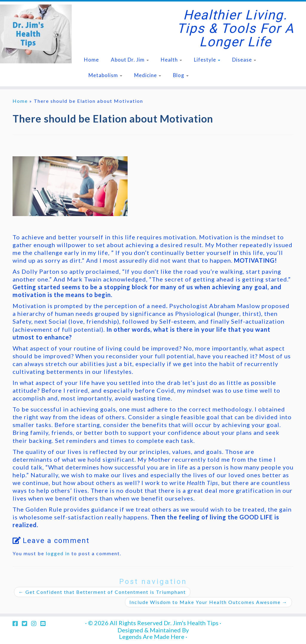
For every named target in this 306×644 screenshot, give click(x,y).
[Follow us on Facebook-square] (17, 623)
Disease (244, 60)
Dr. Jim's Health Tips (191, 623)
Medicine (148, 75)
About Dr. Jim (130, 60)
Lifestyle (207, 60)
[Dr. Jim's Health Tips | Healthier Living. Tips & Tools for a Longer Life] (36, 34)
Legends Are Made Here (152, 637)
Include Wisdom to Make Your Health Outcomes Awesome (208, 602)
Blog (181, 75)
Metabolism (105, 75)
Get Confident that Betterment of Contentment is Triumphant (102, 592)
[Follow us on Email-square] (45, 623)
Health (171, 60)
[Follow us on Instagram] (36, 623)
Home (91, 60)
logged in (58, 553)
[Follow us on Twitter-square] (26, 623)
